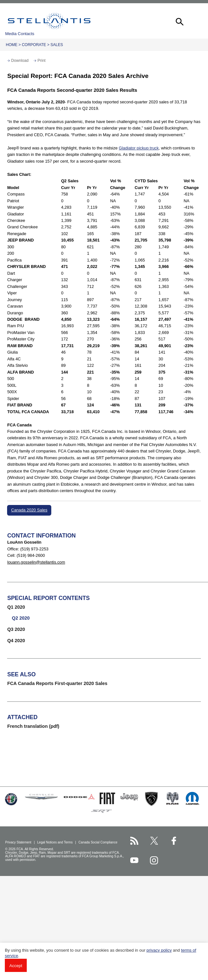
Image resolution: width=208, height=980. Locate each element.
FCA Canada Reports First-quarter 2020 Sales (57, 683)
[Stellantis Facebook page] (174, 841)
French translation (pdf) (33, 726)
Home (12, 45)
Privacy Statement (19, 842)
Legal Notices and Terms (55, 842)
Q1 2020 (16, 607)
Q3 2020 (16, 629)
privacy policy (159, 950)
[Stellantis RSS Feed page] (134, 841)
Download (20, 61)
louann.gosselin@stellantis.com (36, 562)
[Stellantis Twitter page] (154, 841)
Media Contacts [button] (20, 34)
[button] (179, 21)
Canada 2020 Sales (29, 510)
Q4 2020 (16, 641)
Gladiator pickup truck (139, 148)
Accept (16, 966)
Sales (57, 45)
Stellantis (49, 21)
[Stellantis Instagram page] (154, 860)
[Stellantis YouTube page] (134, 860)
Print (41, 61)
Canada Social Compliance (98, 842)
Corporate (34, 45)
